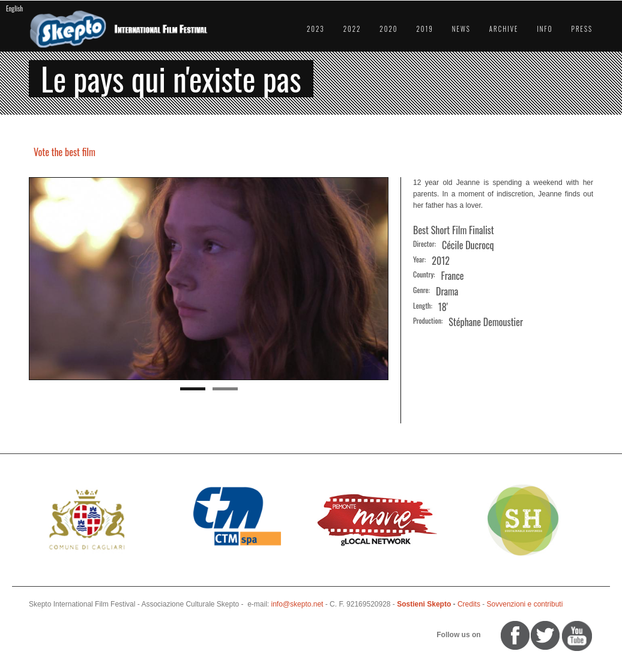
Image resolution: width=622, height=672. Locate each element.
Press (582, 29)
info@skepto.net (297, 604)
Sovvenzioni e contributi (525, 604)
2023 (316, 29)
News (461, 29)
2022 (352, 29)
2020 (388, 29)
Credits (469, 604)
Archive (504, 29)
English (14, 8)
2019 (424, 29)
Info (545, 29)
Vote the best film (65, 152)
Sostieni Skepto (424, 604)
